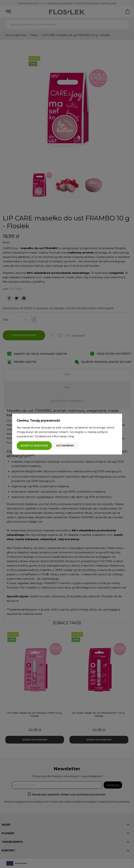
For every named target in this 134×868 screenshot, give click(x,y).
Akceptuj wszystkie (34, 446)
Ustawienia (65, 445)
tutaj (71, 436)
